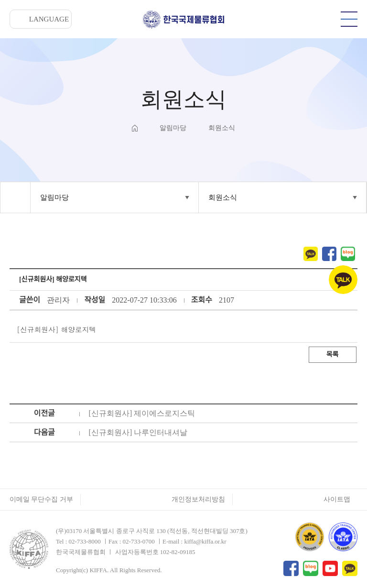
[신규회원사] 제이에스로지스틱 (142, 413)
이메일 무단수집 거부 (41, 499)
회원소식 (223, 197)
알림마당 (54, 197)
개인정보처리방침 (198, 499)
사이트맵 (337, 499)
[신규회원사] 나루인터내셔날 (138, 432)
